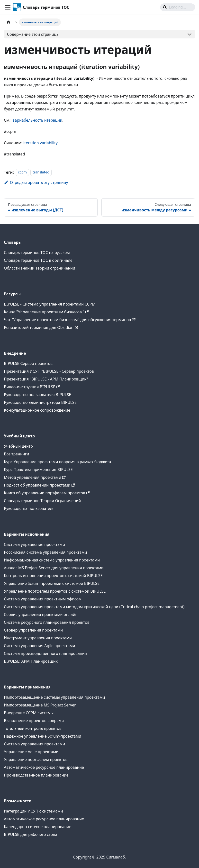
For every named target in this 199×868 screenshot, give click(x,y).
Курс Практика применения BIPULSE (38, 470)
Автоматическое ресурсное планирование (44, 767)
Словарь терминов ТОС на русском (37, 253)
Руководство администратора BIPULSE (40, 402)
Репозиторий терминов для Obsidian (41, 327)
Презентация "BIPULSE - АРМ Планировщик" (46, 379)
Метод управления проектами (35, 477)
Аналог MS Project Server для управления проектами (54, 568)
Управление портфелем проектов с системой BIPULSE (55, 591)
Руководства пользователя (29, 508)
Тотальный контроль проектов (33, 728)
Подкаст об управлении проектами (39, 485)
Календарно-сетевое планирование (38, 827)
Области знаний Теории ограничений (40, 268)
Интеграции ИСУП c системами (33, 811)
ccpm (22, 172)
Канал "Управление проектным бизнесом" (46, 312)
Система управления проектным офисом (43, 599)
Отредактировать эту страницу (36, 182)
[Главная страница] (9, 22)
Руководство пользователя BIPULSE (37, 395)
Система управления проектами (34, 544)
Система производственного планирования (45, 653)
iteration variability (40, 143)
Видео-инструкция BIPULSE (32, 387)
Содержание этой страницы (33, 34)
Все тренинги (17, 454)
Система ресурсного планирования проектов (47, 622)
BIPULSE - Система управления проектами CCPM (50, 304)
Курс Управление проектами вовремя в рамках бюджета (57, 462)
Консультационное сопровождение (37, 410)
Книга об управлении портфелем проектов (47, 493)
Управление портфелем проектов (36, 759)
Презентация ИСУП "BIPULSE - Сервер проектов (49, 371)
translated (41, 172)
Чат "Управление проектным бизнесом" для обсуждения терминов (70, 320)
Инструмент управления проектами (38, 638)
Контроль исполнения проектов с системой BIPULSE (53, 576)
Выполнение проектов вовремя (34, 721)
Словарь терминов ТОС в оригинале (38, 260)
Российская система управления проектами (45, 552)
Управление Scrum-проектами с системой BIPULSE (52, 583)
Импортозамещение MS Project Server (40, 705)
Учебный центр (18, 446)
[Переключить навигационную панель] (8, 7)
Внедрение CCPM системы (29, 713)
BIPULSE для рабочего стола (31, 834)
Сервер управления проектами (33, 630)
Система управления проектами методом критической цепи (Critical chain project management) (94, 607)
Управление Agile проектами (31, 752)
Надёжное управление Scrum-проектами (43, 736)
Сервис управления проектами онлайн (41, 615)
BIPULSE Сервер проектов (28, 363)
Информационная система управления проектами (52, 560)
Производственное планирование (36, 775)
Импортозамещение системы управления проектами (54, 697)
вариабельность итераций (37, 120)
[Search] (178, 7)
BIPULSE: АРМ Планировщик (31, 661)
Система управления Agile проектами (40, 646)
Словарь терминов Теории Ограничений (42, 501)
